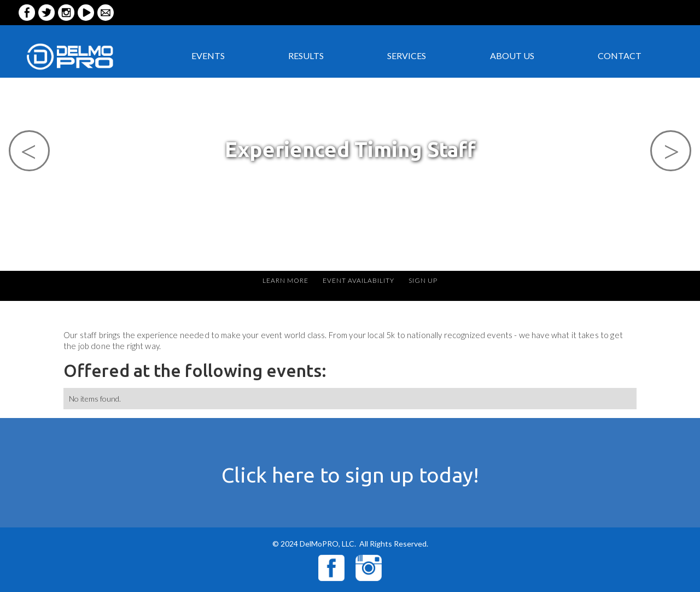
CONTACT (620, 56)
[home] (90, 56)
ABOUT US (512, 56)
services (407, 56)
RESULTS (306, 56)
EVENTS (208, 56)
